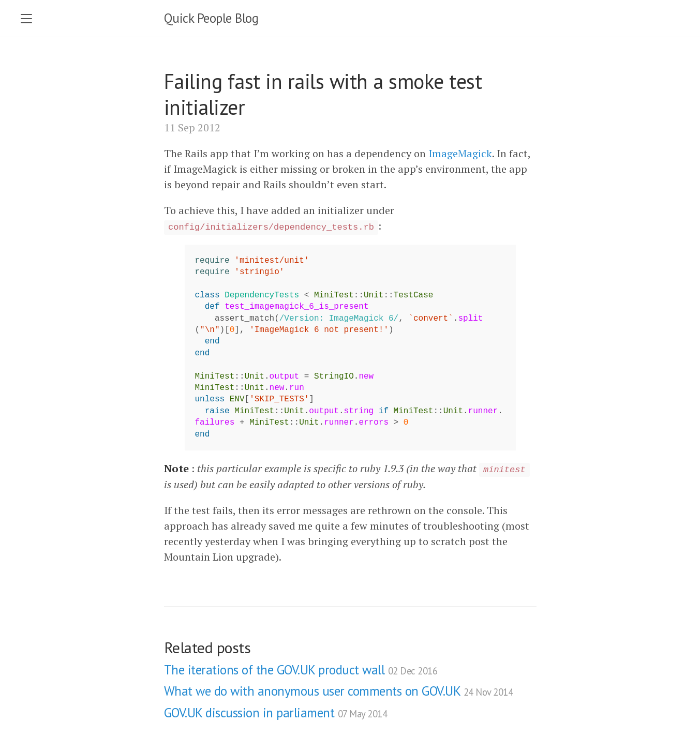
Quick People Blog (211, 18)
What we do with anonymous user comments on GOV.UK (339, 691)
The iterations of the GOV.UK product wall (301, 670)
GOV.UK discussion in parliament (276, 713)
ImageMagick (460, 153)
